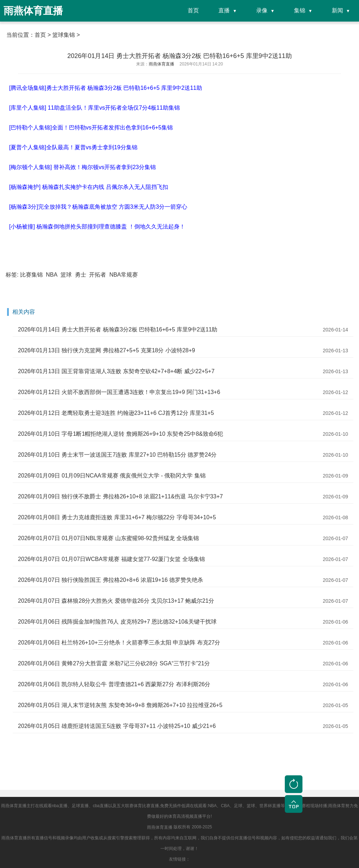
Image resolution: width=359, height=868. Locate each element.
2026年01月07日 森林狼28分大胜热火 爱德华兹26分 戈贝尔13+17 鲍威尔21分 (116, 601)
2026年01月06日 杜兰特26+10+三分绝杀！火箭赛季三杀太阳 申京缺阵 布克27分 (119, 643)
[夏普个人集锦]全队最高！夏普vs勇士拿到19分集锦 (73, 147)
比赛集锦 (31, 275)
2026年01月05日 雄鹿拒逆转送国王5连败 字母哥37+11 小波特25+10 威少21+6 (117, 726)
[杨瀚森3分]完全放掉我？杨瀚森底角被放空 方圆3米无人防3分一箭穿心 (98, 207)
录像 (262, 10)
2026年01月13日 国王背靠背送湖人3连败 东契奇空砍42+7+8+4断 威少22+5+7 (116, 371)
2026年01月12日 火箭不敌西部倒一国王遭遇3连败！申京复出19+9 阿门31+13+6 (119, 392)
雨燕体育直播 (160, 827)
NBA (52, 275)
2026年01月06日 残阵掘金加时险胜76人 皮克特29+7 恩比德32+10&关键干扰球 (117, 622)
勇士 (81, 275)
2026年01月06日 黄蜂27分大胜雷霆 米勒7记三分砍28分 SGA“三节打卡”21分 (114, 663)
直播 (224, 10)
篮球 (66, 275)
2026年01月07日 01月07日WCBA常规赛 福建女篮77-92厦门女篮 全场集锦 (111, 559)
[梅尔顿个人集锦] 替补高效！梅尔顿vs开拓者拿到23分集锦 (83, 167)
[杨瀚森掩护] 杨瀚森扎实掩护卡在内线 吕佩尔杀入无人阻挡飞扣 (89, 187)
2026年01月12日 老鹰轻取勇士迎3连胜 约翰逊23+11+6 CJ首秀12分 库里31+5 (116, 413)
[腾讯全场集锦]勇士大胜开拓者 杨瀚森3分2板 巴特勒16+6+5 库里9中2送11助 (106, 88)
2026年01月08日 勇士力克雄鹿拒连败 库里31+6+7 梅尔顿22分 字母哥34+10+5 (117, 517)
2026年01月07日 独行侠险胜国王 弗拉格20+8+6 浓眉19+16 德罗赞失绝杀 (111, 580)
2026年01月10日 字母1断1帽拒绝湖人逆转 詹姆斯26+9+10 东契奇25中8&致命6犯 (120, 434)
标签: (12, 275)
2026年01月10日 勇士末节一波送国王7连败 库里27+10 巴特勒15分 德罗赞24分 (117, 455)
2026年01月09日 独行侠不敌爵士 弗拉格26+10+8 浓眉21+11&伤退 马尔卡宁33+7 (120, 496)
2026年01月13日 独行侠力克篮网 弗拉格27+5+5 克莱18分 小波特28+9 (107, 350)
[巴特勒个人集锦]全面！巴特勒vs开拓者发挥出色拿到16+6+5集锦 (91, 128)
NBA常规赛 (123, 275)
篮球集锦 (64, 35)
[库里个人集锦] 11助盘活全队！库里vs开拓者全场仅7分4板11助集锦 (95, 108)
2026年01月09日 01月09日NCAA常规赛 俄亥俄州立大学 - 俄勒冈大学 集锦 (112, 476)
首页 (193, 10)
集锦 (300, 10)
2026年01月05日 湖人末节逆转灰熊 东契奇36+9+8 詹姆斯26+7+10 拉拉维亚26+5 (120, 705)
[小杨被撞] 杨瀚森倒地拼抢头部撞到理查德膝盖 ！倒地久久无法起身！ (97, 227)
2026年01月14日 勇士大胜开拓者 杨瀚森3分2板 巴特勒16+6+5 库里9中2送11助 (118, 329)
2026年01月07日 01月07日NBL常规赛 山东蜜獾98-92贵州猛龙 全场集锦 (108, 538)
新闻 (337, 10)
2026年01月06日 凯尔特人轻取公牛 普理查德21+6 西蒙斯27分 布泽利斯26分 (114, 684)
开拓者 (98, 275)
